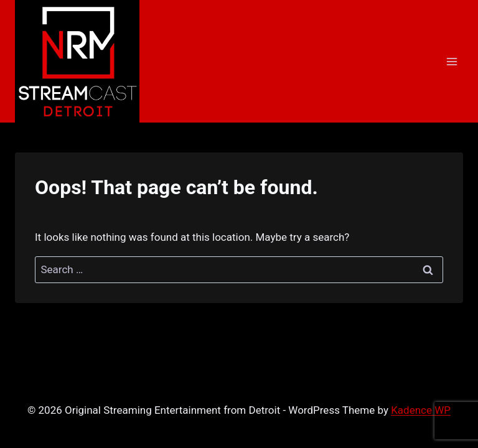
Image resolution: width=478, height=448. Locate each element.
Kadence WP (421, 410)
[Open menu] (452, 61)
